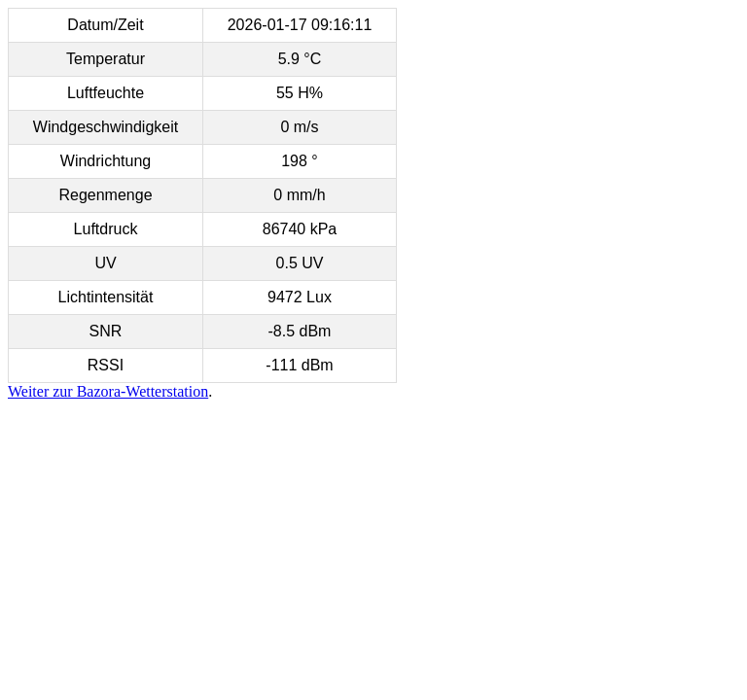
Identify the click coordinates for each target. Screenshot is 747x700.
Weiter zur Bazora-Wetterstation (108, 391)
